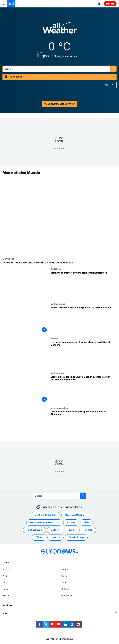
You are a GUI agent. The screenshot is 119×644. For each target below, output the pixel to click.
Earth (64, 576)
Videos (6, 595)
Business (7, 576)
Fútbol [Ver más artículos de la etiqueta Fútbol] (39, 537)
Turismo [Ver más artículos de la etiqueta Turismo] (88, 530)
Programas (67, 595)
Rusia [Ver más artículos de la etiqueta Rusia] (71, 530)
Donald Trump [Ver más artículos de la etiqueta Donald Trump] (76, 537)
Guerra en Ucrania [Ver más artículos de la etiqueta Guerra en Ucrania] (75, 515)
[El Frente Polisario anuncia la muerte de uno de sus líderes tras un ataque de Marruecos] (59, 263)
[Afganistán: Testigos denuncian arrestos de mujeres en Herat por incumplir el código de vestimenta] (84, 424)
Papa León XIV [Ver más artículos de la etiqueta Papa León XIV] (34, 530)
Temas (6, 563)
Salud (64, 583)
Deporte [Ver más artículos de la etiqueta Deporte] (55, 530)
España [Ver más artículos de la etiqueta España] (71, 522)
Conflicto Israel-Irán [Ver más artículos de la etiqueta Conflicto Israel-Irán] (45, 515)
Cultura (65, 589)
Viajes (5, 589)
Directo (110, 4)
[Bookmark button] (80, 56)
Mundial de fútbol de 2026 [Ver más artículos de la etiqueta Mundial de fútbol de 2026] (44, 522)
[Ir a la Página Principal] (11, 4)
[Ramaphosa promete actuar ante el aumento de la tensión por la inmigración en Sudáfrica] (84, 285)
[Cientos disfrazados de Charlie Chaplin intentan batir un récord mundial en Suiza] (84, 389)
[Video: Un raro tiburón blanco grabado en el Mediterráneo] (84, 320)
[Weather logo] (59, 29)
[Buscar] (59, 69)
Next (5, 583)
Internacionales (59, 408)
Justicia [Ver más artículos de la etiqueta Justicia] (55, 537)
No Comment (58, 304)
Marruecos (8, 259)
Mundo (65, 570)
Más (5, 613)
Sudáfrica (56, 269)
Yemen (54, 338)
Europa (6, 570)
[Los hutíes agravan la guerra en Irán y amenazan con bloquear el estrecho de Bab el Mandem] (84, 355)
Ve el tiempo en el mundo (59, 104)
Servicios (7, 605)
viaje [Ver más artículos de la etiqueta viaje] (86, 522)
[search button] (113, 69)
